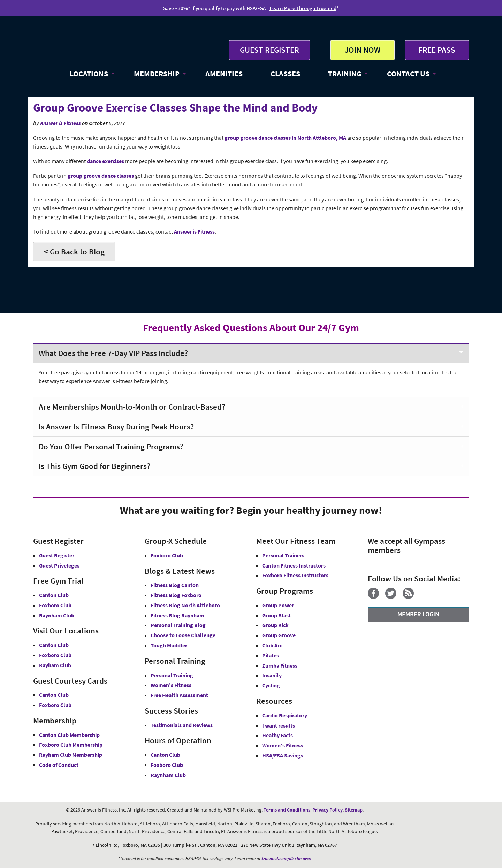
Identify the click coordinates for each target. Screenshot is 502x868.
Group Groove (279, 635)
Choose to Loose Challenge (183, 635)
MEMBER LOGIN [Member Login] (418, 614)
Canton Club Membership (69, 735)
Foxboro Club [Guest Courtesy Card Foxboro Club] (55, 705)
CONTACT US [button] (408, 74)
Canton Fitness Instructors (294, 565)
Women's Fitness (171, 685)
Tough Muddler (169, 645)
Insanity (272, 675)
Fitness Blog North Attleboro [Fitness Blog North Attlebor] (185, 605)
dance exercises (105, 161)
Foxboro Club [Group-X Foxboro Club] (167, 555)
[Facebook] (376, 597)
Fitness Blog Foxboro (176, 595)
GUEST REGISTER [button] (269, 50)
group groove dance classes (101, 176)
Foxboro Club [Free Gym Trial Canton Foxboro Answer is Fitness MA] (55, 605)
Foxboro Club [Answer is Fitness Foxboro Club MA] (55, 655)
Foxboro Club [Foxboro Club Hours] (167, 765)
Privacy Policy (328, 810)
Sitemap (354, 810)
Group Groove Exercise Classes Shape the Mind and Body (175, 108)
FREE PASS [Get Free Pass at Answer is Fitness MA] (437, 50)
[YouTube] (423, 597)
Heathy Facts (277, 735)
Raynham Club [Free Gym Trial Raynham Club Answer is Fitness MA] (57, 615)
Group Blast (276, 615)
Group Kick (275, 625)
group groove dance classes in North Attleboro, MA (285, 138)
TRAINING (345, 74)
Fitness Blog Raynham (177, 615)
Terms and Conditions (287, 810)
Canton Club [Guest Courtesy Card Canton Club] (54, 695)
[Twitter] (393, 597)
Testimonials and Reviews (182, 725)
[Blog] (411, 597)
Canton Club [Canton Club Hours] (165, 755)
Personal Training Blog (178, 625)
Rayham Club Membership (71, 755)
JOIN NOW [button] (363, 50)
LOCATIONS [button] (89, 74)
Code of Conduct (59, 765)
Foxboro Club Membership (71, 745)
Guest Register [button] (57, 555)
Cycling (271, 685)
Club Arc (272, 645)
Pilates (271, 655)
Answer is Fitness (60, 123)
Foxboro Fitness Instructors (295, 575)
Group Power (278, 605)
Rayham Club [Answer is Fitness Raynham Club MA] (55, 665)
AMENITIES (224, 74)
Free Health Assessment (179, 695)
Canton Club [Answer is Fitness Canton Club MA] (54, 645)
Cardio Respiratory (285, 715)
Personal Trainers (283, 555)
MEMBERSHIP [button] (157, 74)
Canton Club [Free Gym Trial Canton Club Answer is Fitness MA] (54, 595)
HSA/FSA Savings (283, 755)
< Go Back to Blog (74, 252)
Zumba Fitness (280, 665)
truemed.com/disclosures (286, 858)
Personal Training (172, 675)
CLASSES (285, 74)
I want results (279, 725)
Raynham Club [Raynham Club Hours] (168, 775)
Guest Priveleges (59, 565)
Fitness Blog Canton (175, 585)
